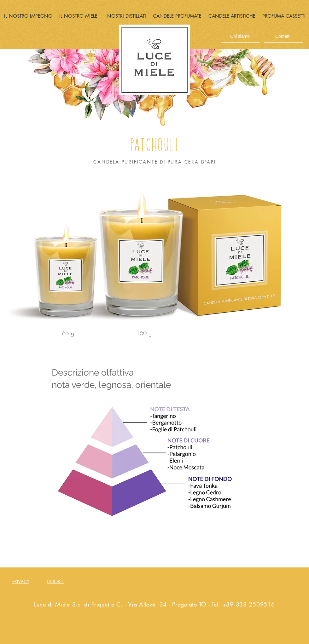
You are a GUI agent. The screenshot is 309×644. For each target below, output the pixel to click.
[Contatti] (283, 36)
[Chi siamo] (241, 36)
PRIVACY (21, 581)
